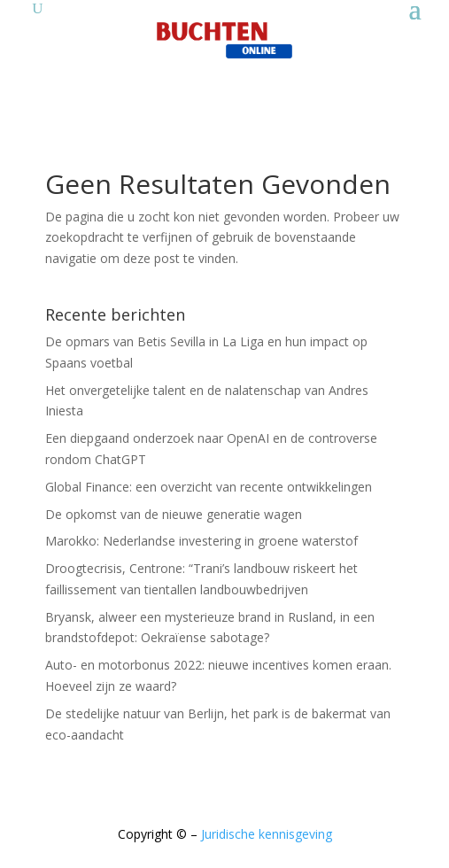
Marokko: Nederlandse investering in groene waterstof (201, 541)
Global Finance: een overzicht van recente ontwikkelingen (209, 487)
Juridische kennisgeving (267, 834)
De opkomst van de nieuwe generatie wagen (174, 514)
